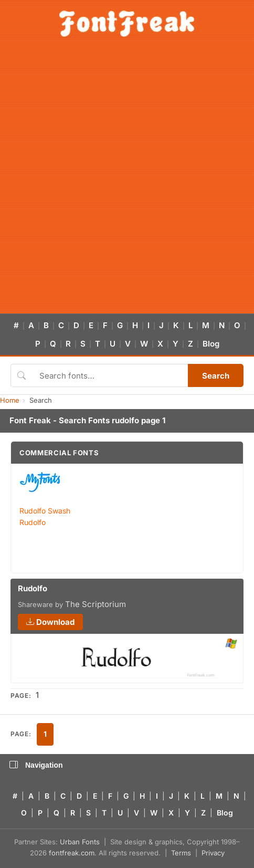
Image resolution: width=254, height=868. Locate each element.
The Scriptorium (96, 604)
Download (50, 622)
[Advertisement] (127, 181)
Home (10, 400)
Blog (211, 344)
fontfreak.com (72, 853)
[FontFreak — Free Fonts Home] (127, 24)
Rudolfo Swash (45, 511)
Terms (181, 853)
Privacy (213, 853)
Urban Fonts (80, 842)
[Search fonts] (110, 375)
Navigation (36, 765)
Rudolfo (33, 522)
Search (216, 376)
